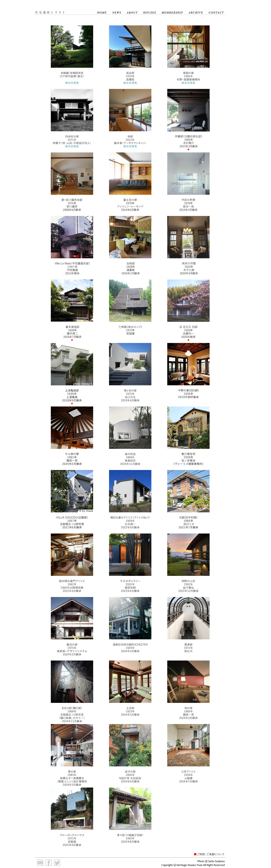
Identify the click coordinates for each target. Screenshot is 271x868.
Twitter (57, 863)
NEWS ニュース (117, 10)
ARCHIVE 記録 (196, 10)
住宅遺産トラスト (65, 10)
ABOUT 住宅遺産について (132, 10)
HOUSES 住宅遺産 (150, 10)
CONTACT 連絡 (216, 10)
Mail (40, 863)
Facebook (49, 863)
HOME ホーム (102, 10)
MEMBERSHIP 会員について (172, 10)
